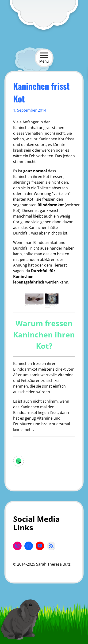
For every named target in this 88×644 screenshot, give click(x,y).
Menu (44, 58)
